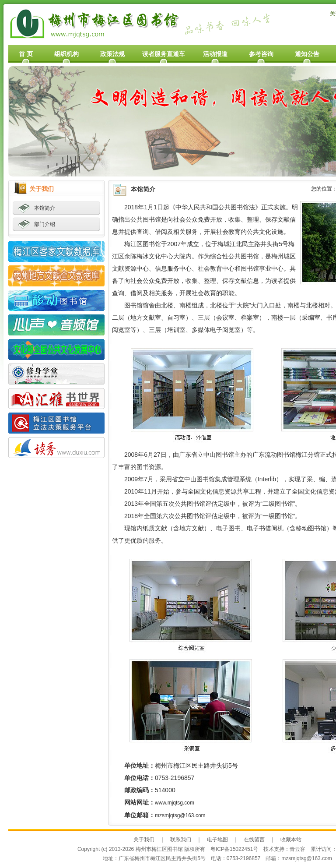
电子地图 (217, 840)
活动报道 (215, 54)
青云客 (297, 849)
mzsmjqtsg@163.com (180, 815)
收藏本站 (291, 840)
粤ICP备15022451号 (234, 849)
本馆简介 (45, 208)
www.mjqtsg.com (175, 803)
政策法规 (112, 54)
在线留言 (254, 840)
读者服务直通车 (164, 54)
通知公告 (307, 54)
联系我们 (181, 840)
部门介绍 (45, 224)
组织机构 (66, 54)
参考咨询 (261, 54)
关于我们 (144, 840)
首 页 (26, 54)
